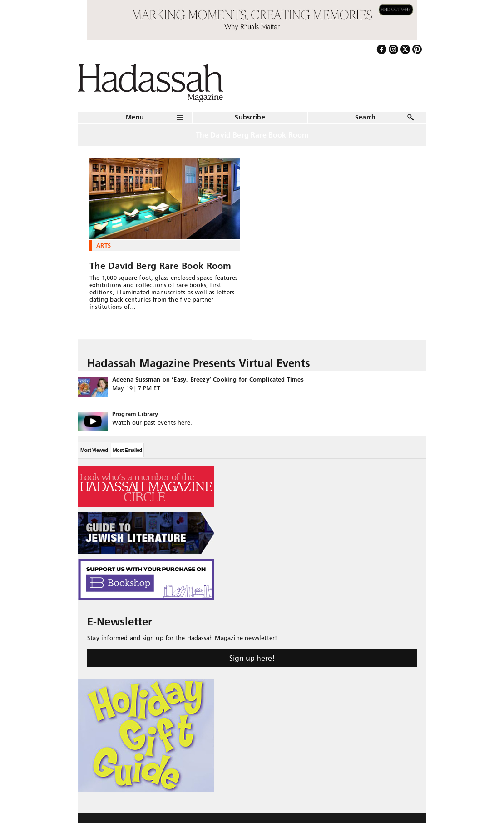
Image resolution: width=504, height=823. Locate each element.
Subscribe (250, 117)
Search (366, 117)
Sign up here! (252, 658)
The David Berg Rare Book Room (161, 266)
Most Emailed (127, 450)
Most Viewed (94, 450)
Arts (104, 245)
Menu (135, 117)
